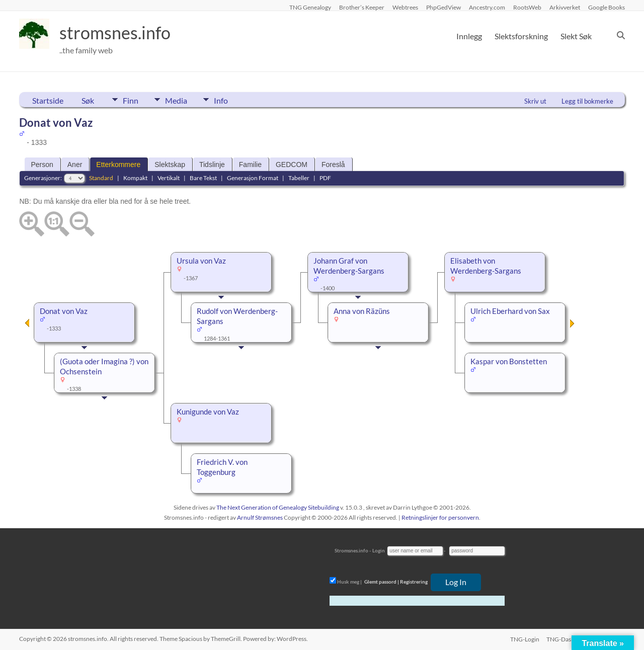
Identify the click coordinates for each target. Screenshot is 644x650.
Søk (88, 100)
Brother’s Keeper (362, 7)
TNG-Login (524, 639)
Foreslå (333, 165)
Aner (75, 165)
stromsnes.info (118, 33)
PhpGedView (444, 7)
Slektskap (170, 165)
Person (42, 165)
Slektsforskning (521, 36)
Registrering (414, 582)
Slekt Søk (576, 36)
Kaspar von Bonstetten (509, 361)
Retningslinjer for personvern (440, 517)
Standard (101, 178)
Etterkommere (118, 165)
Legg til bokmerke (587, 101)
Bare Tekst (203, 178)
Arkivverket (565, 7)
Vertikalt (169, 178)
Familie (250, 165)
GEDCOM (292, 165)
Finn (131, 100)
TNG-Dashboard (569, 639)
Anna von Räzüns (362, 311)
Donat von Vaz (64, 311)
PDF (325, 178)
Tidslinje (212, 165)
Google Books (607, 7)
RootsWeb (527, 7)
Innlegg (469, 36)
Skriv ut (535, 101)
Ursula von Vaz (201, 261)
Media (180, 100)
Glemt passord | (382, 582)
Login (379, 550)
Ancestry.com (487, 7)
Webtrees (405, 7)
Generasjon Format (253, 178)
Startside (48, 100)
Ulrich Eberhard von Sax (510, 311)
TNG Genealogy (310, 7)
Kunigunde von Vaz (208, 412)
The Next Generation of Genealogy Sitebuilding (278, 507)
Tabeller (299, 178)
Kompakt (135, 178)
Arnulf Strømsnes (260, 517)
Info (228, 100)
